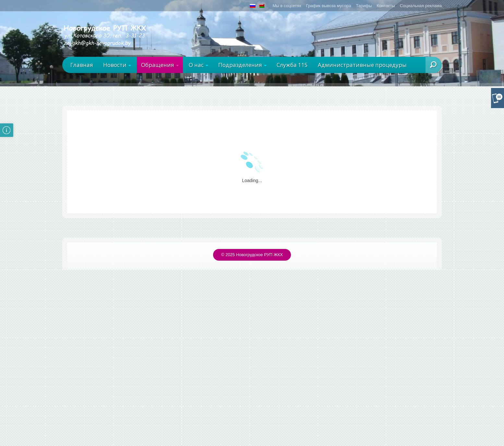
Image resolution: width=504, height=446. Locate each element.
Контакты (386, 6)
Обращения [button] (160, 65)
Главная (82, 65)
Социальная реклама (421, 6)
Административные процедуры (362, 65)
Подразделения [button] (242, 65)
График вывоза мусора (329, 6)
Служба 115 (292, 65)
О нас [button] (198, 65)
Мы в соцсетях (287, 6)
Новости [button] (117, 65)
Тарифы (364, 6)
